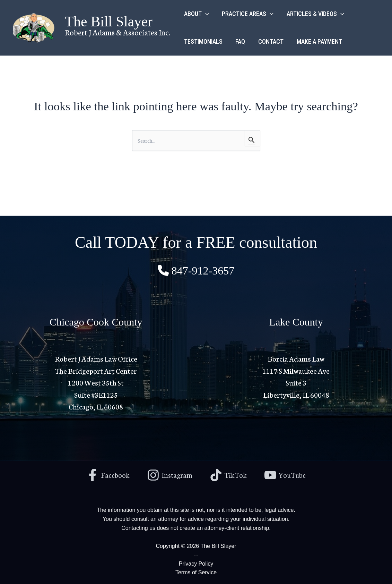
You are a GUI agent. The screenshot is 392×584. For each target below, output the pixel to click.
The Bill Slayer (109, 22)
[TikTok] (229, 474)
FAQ (239, 41)
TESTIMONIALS (203, 41)
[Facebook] (106, 474)
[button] (205, 14)
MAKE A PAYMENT (317, 41)
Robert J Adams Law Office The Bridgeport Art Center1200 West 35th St (96, 370)
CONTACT (269, 41)
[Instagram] (169, 474)
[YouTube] (286, 474)
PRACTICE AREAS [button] (247, 14)
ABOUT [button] (196, 14)
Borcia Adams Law (296, 358)
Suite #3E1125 (96, 394)
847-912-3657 (203, 270)
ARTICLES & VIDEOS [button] (314, 14)
